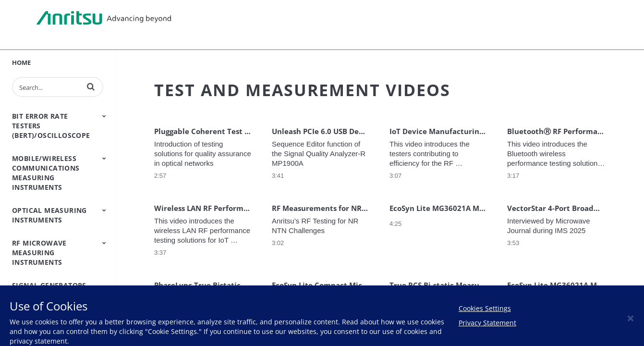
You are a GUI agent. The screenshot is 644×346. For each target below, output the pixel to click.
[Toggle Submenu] (104, 116)
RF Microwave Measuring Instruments (39, 253)
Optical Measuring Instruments (49, 215)
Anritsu (104, 18)
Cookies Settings (485, 308)
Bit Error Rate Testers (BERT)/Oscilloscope (51, 126)
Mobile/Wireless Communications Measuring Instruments (46, 173)
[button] (91, 86)
